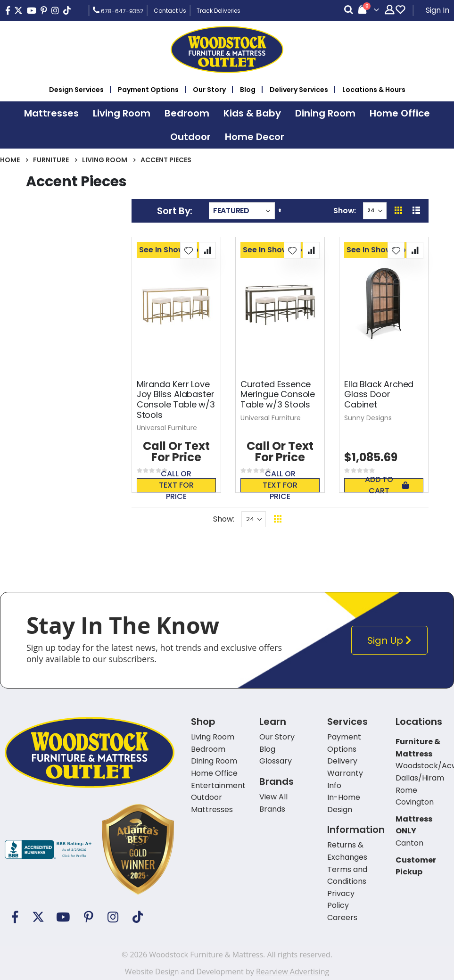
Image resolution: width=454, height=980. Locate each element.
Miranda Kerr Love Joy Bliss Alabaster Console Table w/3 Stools (176, 399)
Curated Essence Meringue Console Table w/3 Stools (278, 394)
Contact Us (170, 11)
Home (10, 160)
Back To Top (335, 519)
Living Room (105, 160)
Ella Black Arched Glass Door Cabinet (379, 394)
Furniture (51, 160)
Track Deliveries (219, 11)
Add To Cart (387, 485)
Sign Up (392, 640)
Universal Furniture (167, 428)
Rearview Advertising (293, 972)
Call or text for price (176, 485)
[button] (189, 250)
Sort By (173, 211)
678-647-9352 (118, 10)
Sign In (437, 10)
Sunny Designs (368, 418)
